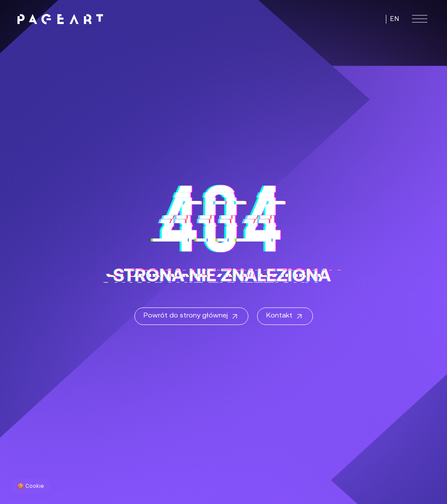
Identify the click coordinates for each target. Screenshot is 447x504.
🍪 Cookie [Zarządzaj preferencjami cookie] (31, 486)
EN (395, 19)
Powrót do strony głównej (191, 317)
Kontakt (285, 317)
